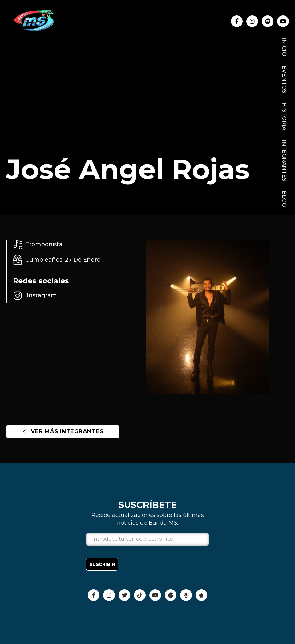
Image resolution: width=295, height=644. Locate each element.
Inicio (284, 47)
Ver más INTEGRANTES (63, 431)
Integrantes (284, 160)
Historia (284, 116)
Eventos (284, 79)
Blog (284, 199)
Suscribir (102, 564)
